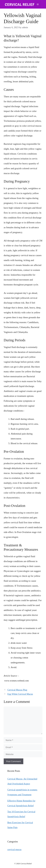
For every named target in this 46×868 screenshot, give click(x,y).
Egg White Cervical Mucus (20, 694)
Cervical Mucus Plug (17, 690)
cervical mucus (14, 849)
